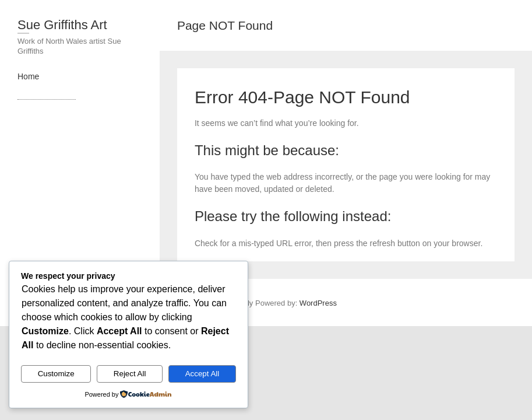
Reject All (130, 374)
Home (28, 76)
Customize (56, 374)
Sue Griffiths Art (62, 25)
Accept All (202, 374)
